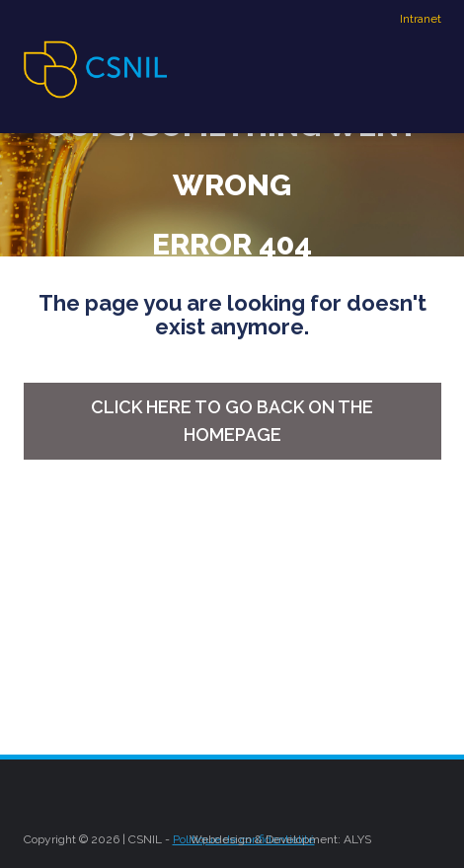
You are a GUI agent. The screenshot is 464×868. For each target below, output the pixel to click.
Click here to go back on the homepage (232, 421)
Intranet (421, 19)
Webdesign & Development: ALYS (280, 839)
